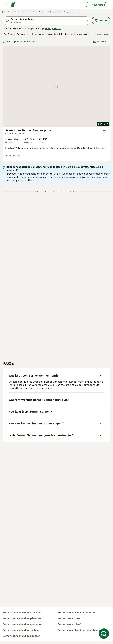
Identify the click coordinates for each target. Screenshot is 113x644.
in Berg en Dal (53, 28)
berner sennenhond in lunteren (76, 613)
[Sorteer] (101, 42)
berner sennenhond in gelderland (22, 618)
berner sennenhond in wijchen (21, 630)
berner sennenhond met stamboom (79, 630)
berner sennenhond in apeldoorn (22, 624)
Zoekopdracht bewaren (19, 42)
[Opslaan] (105, 132)
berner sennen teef (69, 624)
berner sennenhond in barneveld (22, 613)
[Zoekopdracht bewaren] (104, 634)
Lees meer (102, 34)
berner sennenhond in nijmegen (21, 636)
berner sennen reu (69, 618)
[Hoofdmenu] (6, 5)
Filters (101, 21)
